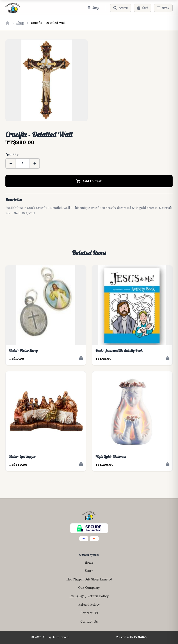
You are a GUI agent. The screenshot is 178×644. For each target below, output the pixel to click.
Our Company (89, 588)
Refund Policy (89, 605)
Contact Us (89, 613)
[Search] (121, 8)
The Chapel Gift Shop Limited (89, 580)
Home (89, 563)
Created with (131, 637)
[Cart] (143, 8)
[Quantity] (23, 163)
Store (89, 571)
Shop (20, 23)
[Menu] (163, 8)
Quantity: (12, 155)
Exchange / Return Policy (89, 597)
